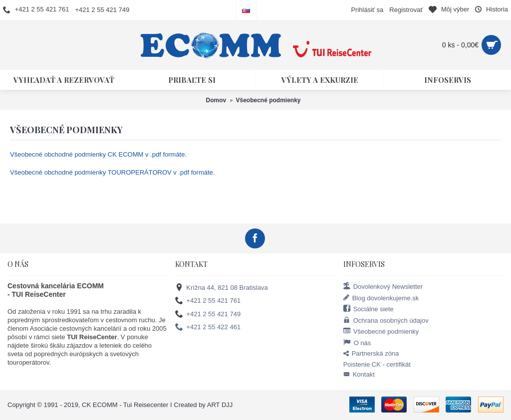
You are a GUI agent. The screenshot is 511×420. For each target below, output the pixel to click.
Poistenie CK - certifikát (377, 364)
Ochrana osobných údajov (386, 320)
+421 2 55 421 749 (208, 314)
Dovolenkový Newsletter (383, 286)
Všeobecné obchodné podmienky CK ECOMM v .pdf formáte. (98, 154)
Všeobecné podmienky (381, 331)
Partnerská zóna (371, 354)
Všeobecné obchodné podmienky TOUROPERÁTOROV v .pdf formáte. (112, 172)
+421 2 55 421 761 (208, 301)
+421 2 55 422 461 (208, 327)
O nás (357, 343)
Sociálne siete (369, 309)
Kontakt (359, 375)
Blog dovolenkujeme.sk (381, 298)
